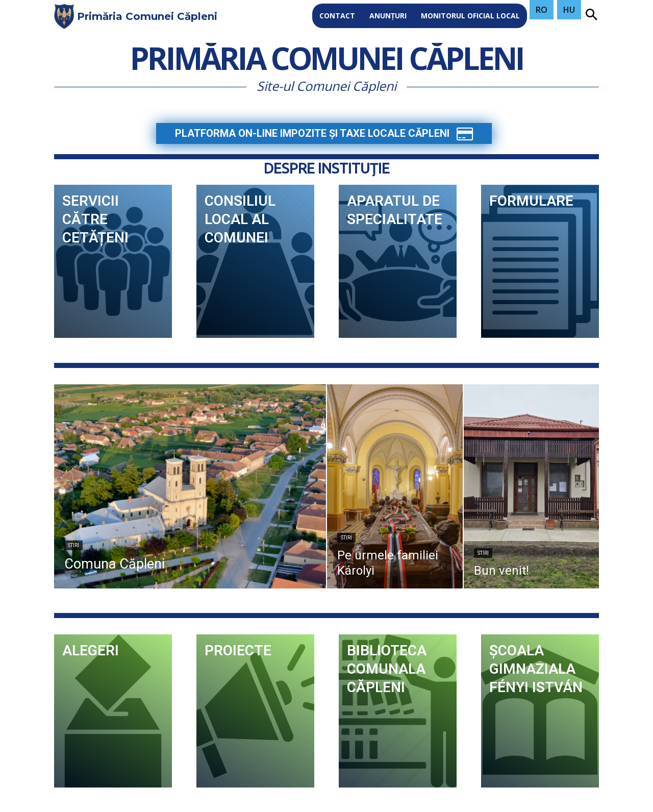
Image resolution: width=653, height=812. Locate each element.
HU (569, 10)
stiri (73, 545)
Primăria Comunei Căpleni (327, 61)
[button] (591, 15)
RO (542, 10)
